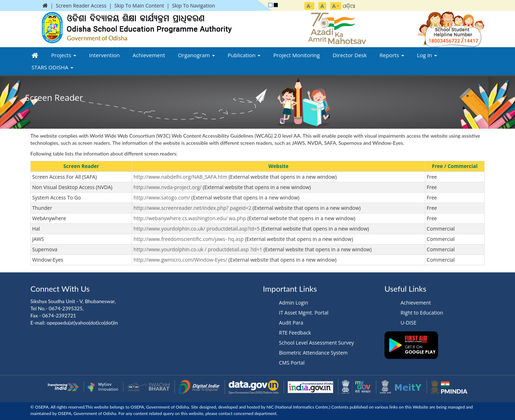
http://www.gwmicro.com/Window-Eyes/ (180, 260)
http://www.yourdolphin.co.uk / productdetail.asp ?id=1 (198, 249)
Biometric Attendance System (313, 353)
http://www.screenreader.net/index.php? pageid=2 (192, 208)
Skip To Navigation (193, 6)
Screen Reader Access (81, 6)
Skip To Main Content (139, 6)
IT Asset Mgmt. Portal (304, 313)
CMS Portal (292, 363)
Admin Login (294, 303)
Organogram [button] (197, 55)
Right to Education (422, 313)
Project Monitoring (296, 55)
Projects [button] (64, 55)
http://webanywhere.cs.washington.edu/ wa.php (190, 218)
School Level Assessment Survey (316, 343)
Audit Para (291, 323)
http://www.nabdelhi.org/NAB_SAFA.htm (180, 177)
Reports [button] (392, 55)
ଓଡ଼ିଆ (349, 6)
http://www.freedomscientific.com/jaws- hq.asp (188, 239)
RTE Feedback (295, 333)
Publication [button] (244, 55)
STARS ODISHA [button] (52, 67)
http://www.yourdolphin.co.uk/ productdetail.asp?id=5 (197, 229)
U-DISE (408, 323)
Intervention (104, 55)
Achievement (149, 55)
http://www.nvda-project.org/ (167, 187)
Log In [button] (427, 55)
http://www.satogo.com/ (162, 197)
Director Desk (350, 55)
